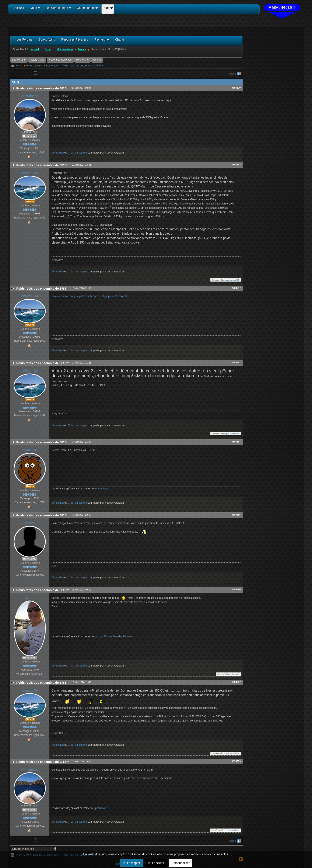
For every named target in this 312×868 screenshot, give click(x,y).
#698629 (236, 88)
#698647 (236, 288)
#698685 (236, 515)
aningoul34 (30, 173)
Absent (30, 201)
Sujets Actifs (37, 60)
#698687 (236, 682)
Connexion (58, 153)
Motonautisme (34, 66)
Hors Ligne (30, 136)
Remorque (52, 66)
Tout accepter (131, 863)
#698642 (236, 165)
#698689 (236, 761)
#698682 (236, 362)
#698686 (236, 589)
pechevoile (30, 450)
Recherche (83, 60)
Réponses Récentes (60, 60)
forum (19, 66)
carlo (30, 598)
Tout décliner (156, 863)
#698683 (236, 442)
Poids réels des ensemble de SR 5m (82, 66)
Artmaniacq (30, 96)
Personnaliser (180, 863)
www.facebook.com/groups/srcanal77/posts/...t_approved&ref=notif (89, 296)
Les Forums (19, 60)
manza (30, 523)
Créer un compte (77, 153)
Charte (97, 60)
